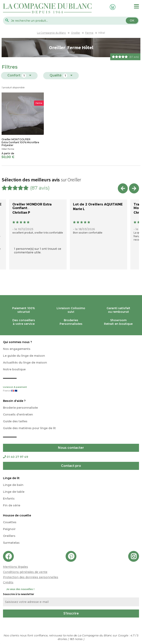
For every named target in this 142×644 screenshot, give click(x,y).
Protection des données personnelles (31, 577)
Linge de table (14, 492)
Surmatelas (11, 543)
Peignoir (9, 529)
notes (76, 639)
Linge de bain (13, 485)
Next (134, 188)
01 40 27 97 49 (15, 457)
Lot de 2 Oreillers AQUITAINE (98, 204)
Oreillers (9, 536)
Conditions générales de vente (25, 572)
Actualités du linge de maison (25, 363)
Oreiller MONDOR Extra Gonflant (32, 206)
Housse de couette (17, 515)
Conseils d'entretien (18, 414)
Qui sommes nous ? (17, 342)
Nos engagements (17, 349)
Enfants (9, 499)
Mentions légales (15, 567)
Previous (123, 188)
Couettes (10, 522)
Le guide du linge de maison (24, 356)
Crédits (8, 582)
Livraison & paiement (71, 389)
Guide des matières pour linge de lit (29, 428)
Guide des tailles (15, 421)
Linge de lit (11, 478)
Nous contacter (71, 448)
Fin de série (12, 505)
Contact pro (71, 466)
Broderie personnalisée (20, 408)
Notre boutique (14, 369)
